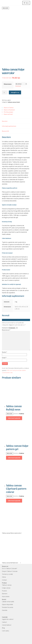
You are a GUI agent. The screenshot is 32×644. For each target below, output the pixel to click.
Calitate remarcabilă (8, 598)
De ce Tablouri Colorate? (9, 565)
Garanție (5, 607)
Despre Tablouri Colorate (10, 568)
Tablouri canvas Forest (14, 99)
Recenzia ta (6, 327)
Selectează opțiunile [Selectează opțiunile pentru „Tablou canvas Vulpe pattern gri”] (14, 454)
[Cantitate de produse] (5, 89)
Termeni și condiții (7, 571)
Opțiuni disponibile (7, 601)
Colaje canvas (6, 585)
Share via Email (8, 111)
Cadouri (4, 619)
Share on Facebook (9, 106)
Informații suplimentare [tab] (9, 123)
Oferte (4, 574)
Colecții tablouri (7, 622)
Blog (3, 624)
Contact (4, 577)
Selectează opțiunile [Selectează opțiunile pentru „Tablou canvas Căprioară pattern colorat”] (14, 497)
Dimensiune (8, 81)
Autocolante (6, 593)
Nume (4, 349)
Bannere (5, 590)
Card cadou (6, 627)
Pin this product (8, 109)
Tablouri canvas (7, 582)
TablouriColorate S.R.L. (13, 641)
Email (4, 354)
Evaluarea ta (6, 324)
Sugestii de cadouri (8, 616)
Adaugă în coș (15, 89)
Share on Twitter (9, 104)
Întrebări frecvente (8, 604)
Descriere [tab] (5, 118)
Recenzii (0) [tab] (5, 128)
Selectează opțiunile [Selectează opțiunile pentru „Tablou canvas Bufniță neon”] (14, 415)
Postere (4, 587)
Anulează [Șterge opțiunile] (18, 83)
